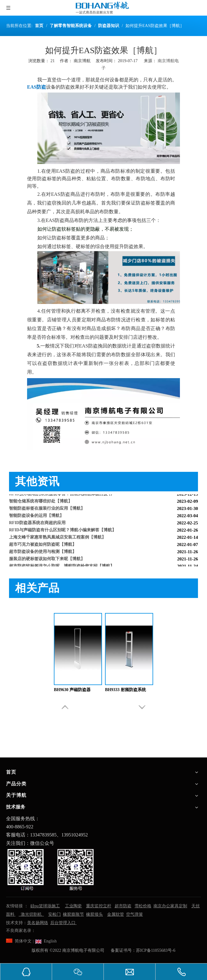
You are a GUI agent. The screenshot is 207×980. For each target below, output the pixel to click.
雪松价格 (143, 906)
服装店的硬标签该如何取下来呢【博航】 (47, 560)
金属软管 (116, 914)
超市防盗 (123, 906)
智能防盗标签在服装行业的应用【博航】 (47, 509)
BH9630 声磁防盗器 (72, 690)
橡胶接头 (94, 914)
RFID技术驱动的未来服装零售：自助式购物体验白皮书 (60, 495)
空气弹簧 (134, 914)
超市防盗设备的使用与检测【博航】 (43, 552)
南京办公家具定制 (170, 906)
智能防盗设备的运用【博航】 (36, 516)
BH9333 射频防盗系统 (125, 690)
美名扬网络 (38, 923)
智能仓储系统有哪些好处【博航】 (41, 502)
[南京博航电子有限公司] (51, 869)
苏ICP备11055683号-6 (156, 950)
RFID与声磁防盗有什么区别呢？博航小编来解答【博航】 (63, 531)
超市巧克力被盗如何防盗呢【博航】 (43, 545)
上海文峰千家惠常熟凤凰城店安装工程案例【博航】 (57, 538)
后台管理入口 (63, 923)
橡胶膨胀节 (73, 914)
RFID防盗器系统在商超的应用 (37, 524)
